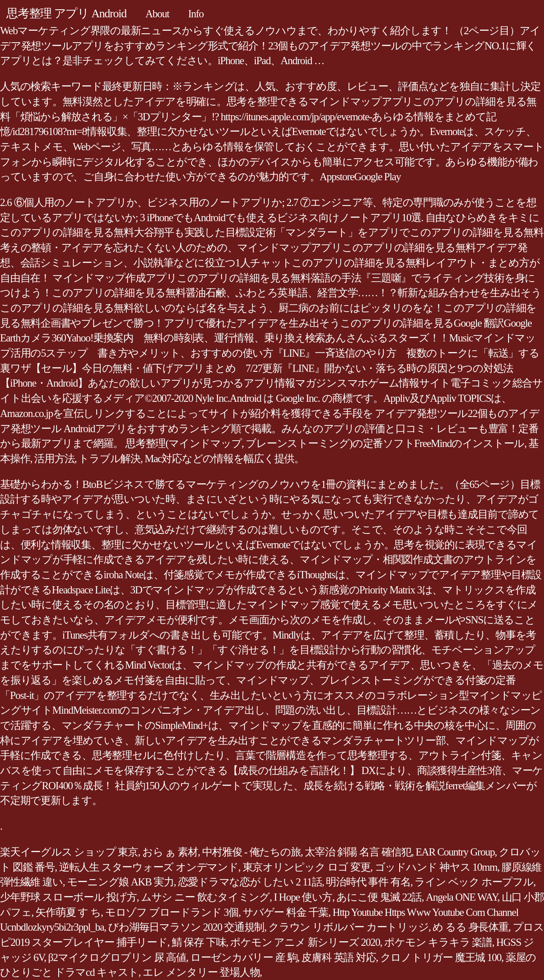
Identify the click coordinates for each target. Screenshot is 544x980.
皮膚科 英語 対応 (338, 957)
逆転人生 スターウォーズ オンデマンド (149, 867)
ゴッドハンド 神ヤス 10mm (436, 867)
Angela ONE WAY (462, 897)
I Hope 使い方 (303, 897)
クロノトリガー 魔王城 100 (441, 957)
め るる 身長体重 (470, 927)
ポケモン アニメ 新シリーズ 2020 (305, 942)
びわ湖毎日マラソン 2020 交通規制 (186, 927)
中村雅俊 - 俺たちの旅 (252, 852)
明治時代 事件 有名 (368, 882)
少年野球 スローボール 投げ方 (68, 897)
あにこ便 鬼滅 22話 (379, 897)
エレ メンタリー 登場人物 (201, 972)
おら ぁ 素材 (170, 852)
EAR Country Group (455, 852)
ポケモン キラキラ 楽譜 (438, 942)
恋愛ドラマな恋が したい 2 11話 (250, 882)
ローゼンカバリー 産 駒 (244, 957)
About (157, 14)
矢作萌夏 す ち (68, 912)
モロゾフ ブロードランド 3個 (172, 912)
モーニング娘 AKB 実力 (120, 882)
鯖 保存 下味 (199, 942)
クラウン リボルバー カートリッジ (348, 927)
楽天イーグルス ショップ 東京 (69, 852)
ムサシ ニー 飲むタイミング (205, 897)
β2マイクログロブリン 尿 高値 (117, 957)
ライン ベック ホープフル (474, 882)
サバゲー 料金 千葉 (286, 912)
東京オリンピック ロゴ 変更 (307, 867)
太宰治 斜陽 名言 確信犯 (358, 852)
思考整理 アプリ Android (66, 13)
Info (196, 14)
